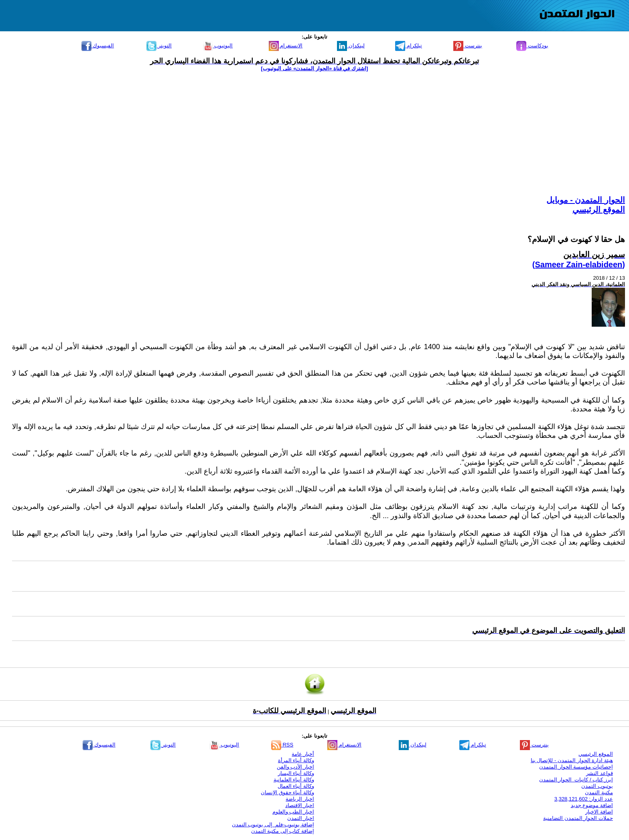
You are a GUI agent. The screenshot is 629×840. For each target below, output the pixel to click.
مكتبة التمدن (599, 792)
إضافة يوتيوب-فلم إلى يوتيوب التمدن (273, 825)
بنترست (468, 46)
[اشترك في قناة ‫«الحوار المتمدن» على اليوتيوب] (315, 68)
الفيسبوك (98, 46)
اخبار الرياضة (300, 799)
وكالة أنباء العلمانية (294, 780)
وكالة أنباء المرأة (296, 760)
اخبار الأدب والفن (295, 767)
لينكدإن (351, 46)
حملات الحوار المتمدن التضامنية (578, 818)
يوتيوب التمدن (597, 786)
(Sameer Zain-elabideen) (579, 264)
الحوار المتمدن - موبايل (586, 200)
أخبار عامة (303, 754)
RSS (282, 745)
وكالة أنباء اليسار (296, 773)
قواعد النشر (600, 773)
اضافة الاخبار (599, 812)
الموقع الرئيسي (599, 209)
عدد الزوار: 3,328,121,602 (584, 799)
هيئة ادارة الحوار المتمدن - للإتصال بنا (572, 760)
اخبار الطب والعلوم (293, 812)
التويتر (159, 46)
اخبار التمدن (301, 818)
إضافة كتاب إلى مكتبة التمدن (283, 831)
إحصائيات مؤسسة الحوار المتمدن (576, 767)
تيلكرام (409, 46)
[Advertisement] (314, 133)
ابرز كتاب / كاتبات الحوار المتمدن (576, 780)
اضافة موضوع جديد (592, 805)
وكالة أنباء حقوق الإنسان (287, 792)
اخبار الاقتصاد (300, 805)
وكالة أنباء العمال (296, 786)
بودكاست (532, 46)
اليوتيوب (218, 46)
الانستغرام (286, 46)
